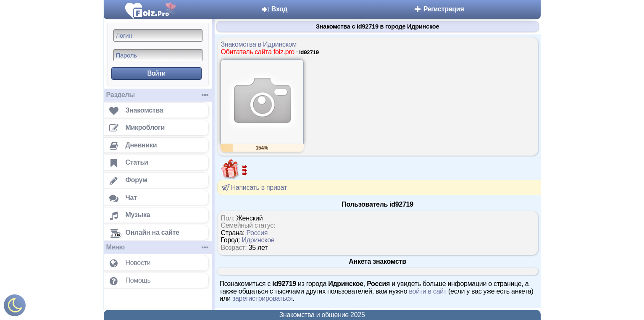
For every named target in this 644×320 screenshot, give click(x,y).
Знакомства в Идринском (259, 44)
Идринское (258, 240)
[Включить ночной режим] (15, 307)
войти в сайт (428, 291)
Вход (275, 9)
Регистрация (439, 9)
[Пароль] (158, 55)
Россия (257, 233)
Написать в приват (254, 187)
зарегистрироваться (263, 298)
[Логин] (158, 35)
